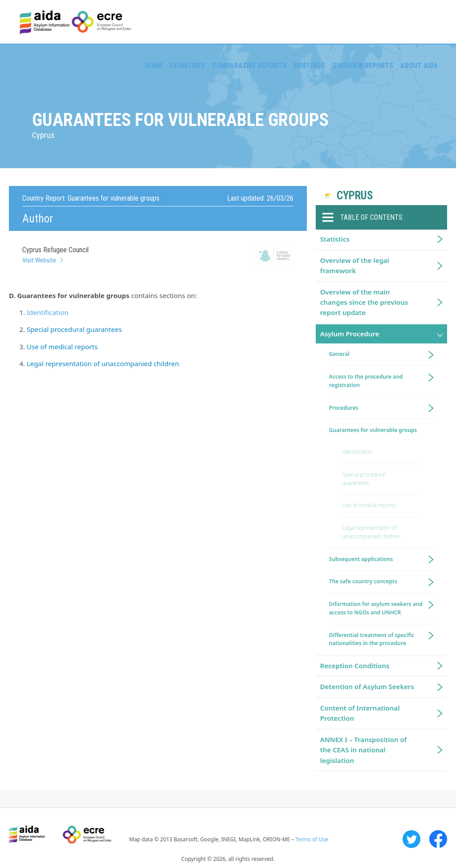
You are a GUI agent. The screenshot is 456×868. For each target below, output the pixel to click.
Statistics (335, 239)
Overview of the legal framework (355, 265)
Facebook (438, 839)
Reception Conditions (355, 666)
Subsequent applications (361, 559)
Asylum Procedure (350, 334)
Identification (48, 312)
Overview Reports (363, 66)
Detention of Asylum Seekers (367, 686)
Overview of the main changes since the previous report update (364, 302)
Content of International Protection (360, 713)
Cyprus (355, 196)
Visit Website (39, 260)
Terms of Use (311, 839)
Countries (187, 66)
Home (154, 66)
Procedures (344, 408)
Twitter (411, 839)
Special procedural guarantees (74, 329)
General (339, 354)
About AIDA (419, 66)
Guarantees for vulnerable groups (373, 430)
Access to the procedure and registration (366, 381)
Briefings (309, 66)
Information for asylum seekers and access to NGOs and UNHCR (376, 608)
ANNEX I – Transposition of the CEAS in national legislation (363, 750)
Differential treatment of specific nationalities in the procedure (372, 639)
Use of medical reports (62, 347)
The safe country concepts (363, 581)
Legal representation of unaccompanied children (103, 363)
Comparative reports (249, 66)
